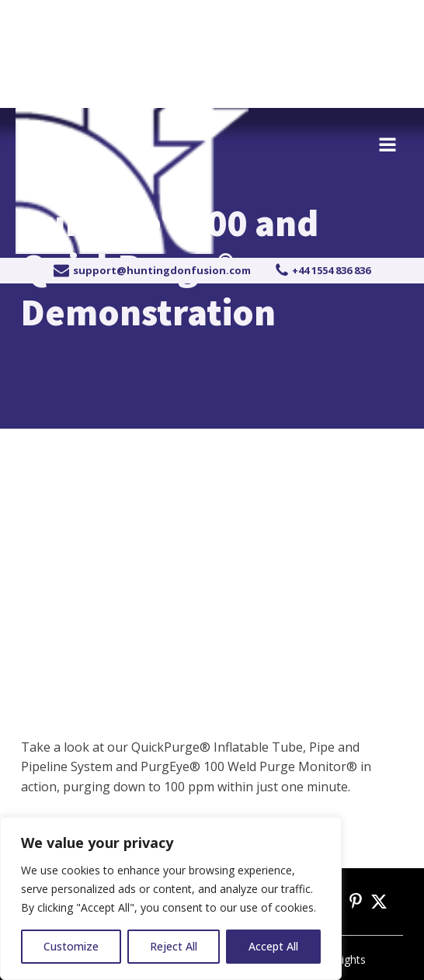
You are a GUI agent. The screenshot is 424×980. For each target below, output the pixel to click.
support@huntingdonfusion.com (162, 270)
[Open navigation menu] (388, 146)
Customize (71, 946)
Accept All (273, 946)
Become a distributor (334, 17)
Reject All (174, 946)
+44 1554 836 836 (100, 17)
